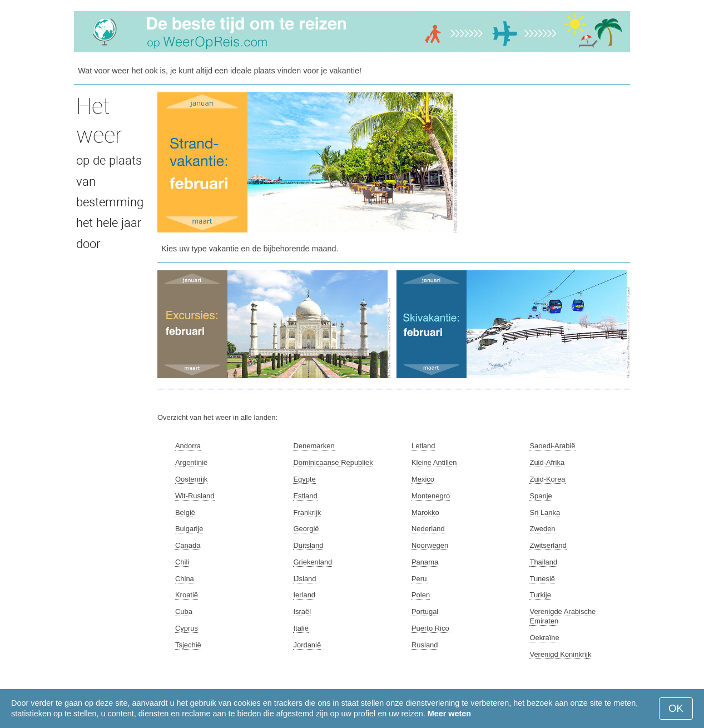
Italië (301, 628)
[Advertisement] (547, 162)
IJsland (304, 579)
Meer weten (449, 714)
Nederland (428, 529)
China (185, 579)
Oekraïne (544, 638)
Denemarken (314, 446)
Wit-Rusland (195, 496)
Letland (423, 446)
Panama (425, 562)
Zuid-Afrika (547, 462)
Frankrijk (307, 512)
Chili (182, 562)
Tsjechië (188, 645)
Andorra (188, 446)
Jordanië (307, 645)
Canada (188, 545)
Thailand (543, 562)
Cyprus (187, 628)
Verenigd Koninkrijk (560, 654)
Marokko (425, 512)
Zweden (542, 529)
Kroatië (187, 595)
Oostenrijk (191, 479)
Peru (419, 579)
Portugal (425, 611)
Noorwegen (430, 545)
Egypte (304, 479)
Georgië (306, 529)
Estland (305, 496)
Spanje (541, 496)
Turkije (540, 595)
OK (676, 708)
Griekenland (313, 562)
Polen (421, 595)
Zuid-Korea (547, 479)
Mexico (423, 479)
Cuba (184, 611)
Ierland (304, 595)
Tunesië (542, 579)
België (185, 512)
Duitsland (308, 545)
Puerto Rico (430, 628)
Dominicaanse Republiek (333, 462)
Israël (302, 611)
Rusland (425, 645)
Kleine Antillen (434, 462)
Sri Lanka (545, 512)
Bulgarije (189, 529)
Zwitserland (548, 545)
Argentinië (191, 462)
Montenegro (431, 496)
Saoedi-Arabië (552, 446)
